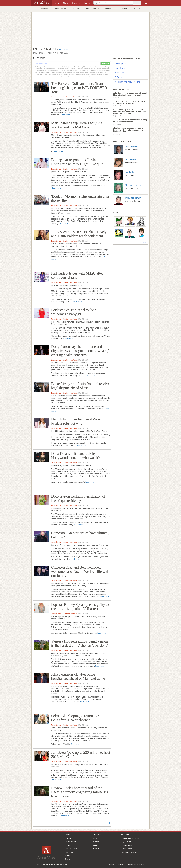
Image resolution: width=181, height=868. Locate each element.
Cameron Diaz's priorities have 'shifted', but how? (80, 535)
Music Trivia (119, 73)
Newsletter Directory (130, 852)
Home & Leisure (92, 9)
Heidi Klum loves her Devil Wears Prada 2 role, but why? (76, 421)
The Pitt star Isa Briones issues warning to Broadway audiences (130, 121)
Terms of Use (131, 865)
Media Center (127, 849)
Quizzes (96, 849)
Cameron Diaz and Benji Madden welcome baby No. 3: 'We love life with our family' (80, 571)
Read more (65, 115)
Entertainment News (70, 97)
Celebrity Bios (120, 63)
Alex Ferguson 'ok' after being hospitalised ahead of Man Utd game (78, 676)
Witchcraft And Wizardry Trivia (127, 82)
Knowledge (110, 9)
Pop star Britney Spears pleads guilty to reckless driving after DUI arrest (80, 607)
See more (143, 242)
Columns (97, 845)
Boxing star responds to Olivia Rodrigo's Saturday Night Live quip (77, 162)
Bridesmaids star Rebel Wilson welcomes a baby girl (74, 312)
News (95, 838)
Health (76, 9)
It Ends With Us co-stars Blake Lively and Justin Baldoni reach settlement (79, 234)
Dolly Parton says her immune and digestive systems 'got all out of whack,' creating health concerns (80, 351)
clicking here (90, 76)
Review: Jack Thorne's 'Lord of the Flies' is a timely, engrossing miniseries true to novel (80, 792)
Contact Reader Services (131, 838)
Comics (96, 842)
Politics (124, 9)
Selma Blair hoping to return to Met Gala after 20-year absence (77, 718)
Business (44, 9)
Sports (137, 9)
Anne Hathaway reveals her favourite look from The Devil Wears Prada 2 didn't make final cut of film (130, 111)
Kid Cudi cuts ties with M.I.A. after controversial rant (77, 275)
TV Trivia (118, 77)
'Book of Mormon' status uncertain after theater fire (80, 198)
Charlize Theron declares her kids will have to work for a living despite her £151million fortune (129, 130)
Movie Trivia (119, 68)
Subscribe (105, 64)
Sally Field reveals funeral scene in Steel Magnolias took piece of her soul (130, 94)
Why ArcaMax (127, 845)
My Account (126, 842)
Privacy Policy (120, 865)
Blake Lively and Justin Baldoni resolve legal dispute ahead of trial (80, 386)
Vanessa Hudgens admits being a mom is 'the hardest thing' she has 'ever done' (79, 643)
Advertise (111, 865)
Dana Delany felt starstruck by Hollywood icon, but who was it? (75, 456)
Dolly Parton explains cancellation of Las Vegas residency (78, 498)
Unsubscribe (142, 865)
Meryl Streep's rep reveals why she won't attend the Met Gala (77, 125)
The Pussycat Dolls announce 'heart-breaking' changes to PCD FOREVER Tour (79, 88)
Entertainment (60, 9)
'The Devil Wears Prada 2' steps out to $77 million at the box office (129, 102)
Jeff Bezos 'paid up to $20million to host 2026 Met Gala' (81, 754)
